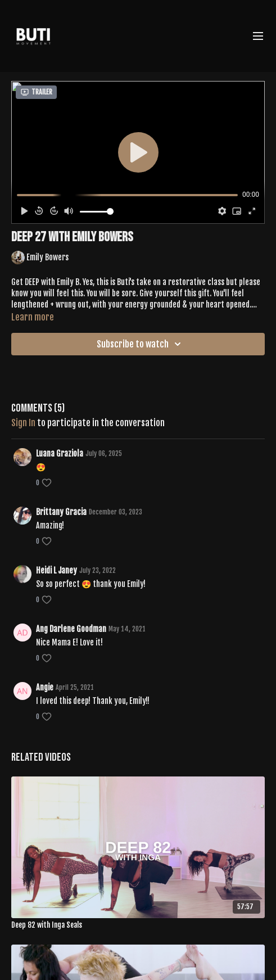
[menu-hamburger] (258, 36)
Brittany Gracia (61, 512)
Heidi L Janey (56, 570)
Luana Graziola (60, 453)
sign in (23, 423)
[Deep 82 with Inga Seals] (138, 925)
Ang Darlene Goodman (71, 629)
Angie (45, 687)
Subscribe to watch (141, 344)
